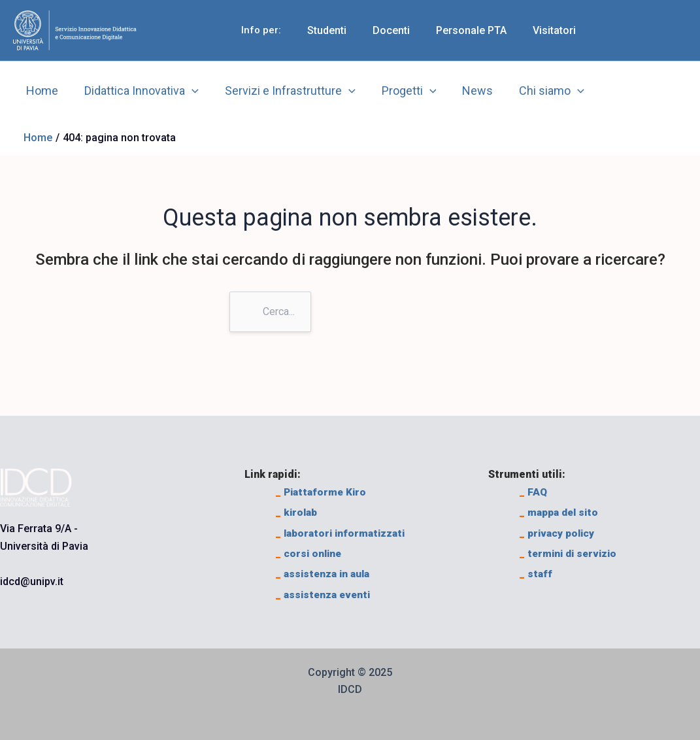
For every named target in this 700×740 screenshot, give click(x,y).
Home (41, 91)
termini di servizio (571, 553)
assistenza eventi (325, 595)
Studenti (345, 30)
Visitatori (557, 30)
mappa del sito (561, 512)
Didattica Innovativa (138, 91)
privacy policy (558, 533)
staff (536, 574)
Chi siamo (537, 91)
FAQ (534, 492)
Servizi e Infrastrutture (284, 91)
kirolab (297, 512)
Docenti (404, 30)
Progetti (400, 91)
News (466, 91)
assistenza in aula (324, 574)
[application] (188, 91)
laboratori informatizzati (342, 533)
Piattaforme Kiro (322, 492)
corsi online (310, 553)
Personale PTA (479, 30)
